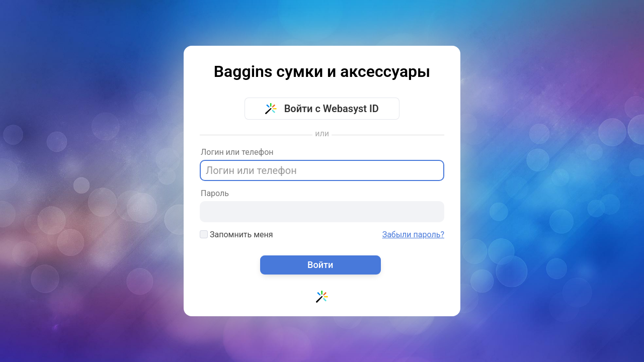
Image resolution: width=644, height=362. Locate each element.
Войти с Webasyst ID (322, 109)
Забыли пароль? (413, 235)
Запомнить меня (236, 235)
